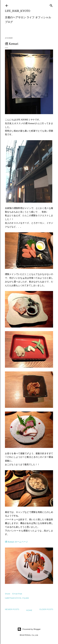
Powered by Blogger (29, 629)
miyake (25, 598)
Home (29, 610)
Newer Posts (12, 609)
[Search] (51, 5)
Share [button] (8, 594)
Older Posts (46, 609)
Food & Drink (15, 598)
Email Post (17, 594)
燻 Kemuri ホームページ (16, 542)
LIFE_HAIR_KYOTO (18, 11)
